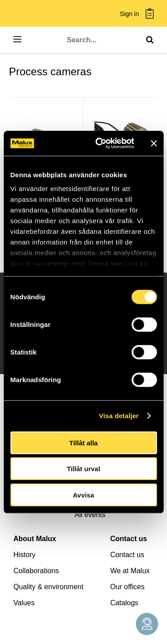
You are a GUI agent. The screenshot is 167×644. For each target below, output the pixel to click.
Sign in (129, 14)
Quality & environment (48, 587)
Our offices (127, 587)
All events (90, 515)
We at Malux (130, 571)
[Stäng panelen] (154, 143)
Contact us (128, 539)
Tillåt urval (83, 469)
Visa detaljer (119, 416)
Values (24, 603)
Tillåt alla (84, 442)
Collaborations (36, 571)
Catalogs (124, 603)
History (24, 555)
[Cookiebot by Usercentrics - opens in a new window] (100, 143)
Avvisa (84, 495)
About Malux (35, 539)
